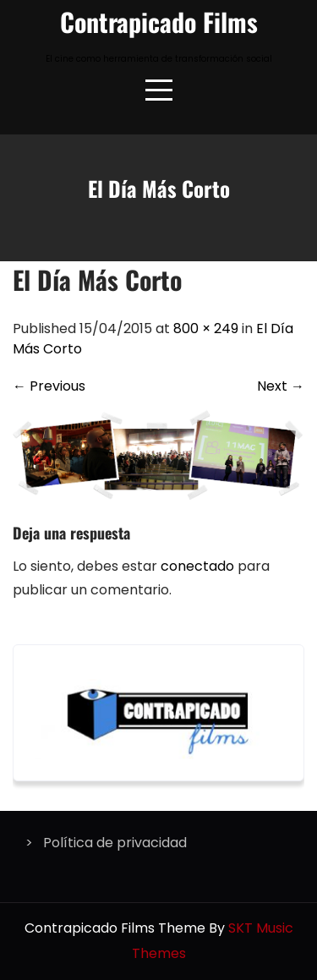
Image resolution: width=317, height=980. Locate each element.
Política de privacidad (115, 843)
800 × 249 (206, 328)
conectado (197, 566)
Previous (49, 386)
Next (281, 386)
